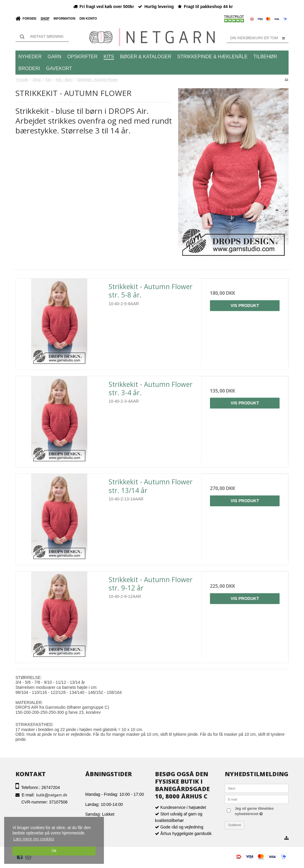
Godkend (235, 825)
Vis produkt (245, 305)
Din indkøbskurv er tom (259, 38)
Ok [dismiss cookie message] (54, 851)
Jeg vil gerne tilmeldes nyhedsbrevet (260, 811)
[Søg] (42, 37)
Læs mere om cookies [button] (34, 839)
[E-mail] (257, 799)
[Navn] (257, 788)
